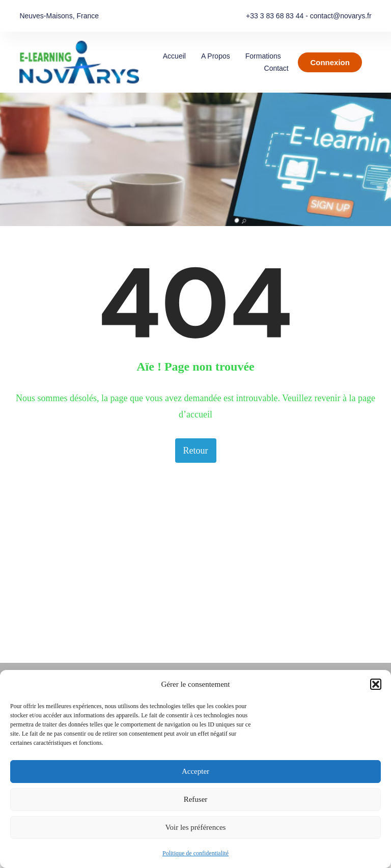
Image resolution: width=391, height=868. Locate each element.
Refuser (196, 799)
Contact (276, 68)
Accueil (174, 56)
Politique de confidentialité (195, 853)
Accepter (195, 771)
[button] (376, 684)
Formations (263, 56)
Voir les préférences (196, 827)
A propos (216, 56)
